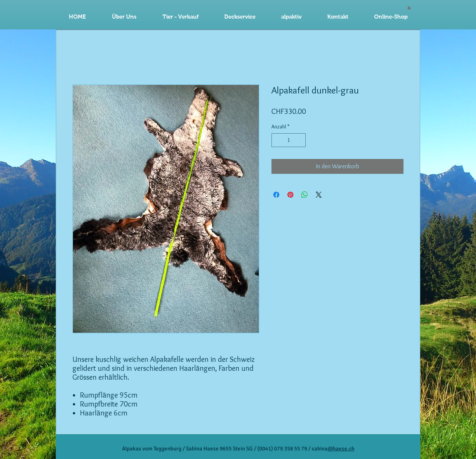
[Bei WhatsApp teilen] (305, 195)
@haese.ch (341, 449)
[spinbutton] (289, 140)
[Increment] (300, 140)
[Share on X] (319, 195)
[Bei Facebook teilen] (276, 195)
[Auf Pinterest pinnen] (290, 195)
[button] (240, 17)
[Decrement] (277, 140)
